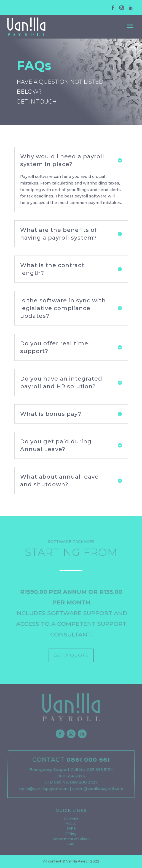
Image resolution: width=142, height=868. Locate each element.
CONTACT (49, 762)
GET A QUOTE (71, 656)
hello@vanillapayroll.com (44, 789)
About (71, 824)
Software (71, 820)
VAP (71, 844)
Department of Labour (71, 839)
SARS (71, 829)
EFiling (71, 834)
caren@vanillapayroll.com (97, 789)
